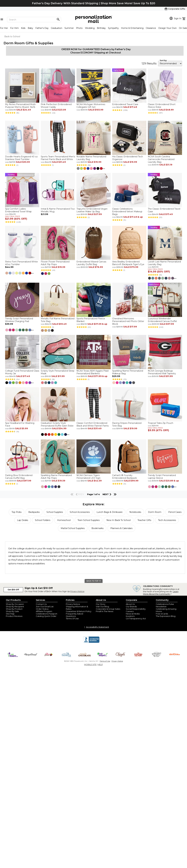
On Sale (183, 28)
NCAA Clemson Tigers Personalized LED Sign (88, 477)
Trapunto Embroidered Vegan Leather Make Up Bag (92, 210)
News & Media (133, 614)
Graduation (57, 28)
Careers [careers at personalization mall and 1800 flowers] (130, 611)
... (103, 168)
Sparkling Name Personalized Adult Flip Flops (56, 477)
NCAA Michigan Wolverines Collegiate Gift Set (91, 106)
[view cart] (184, 18)
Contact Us (41, 604)
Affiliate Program (44, 611)
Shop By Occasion (15, 604)
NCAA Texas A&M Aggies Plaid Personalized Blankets (92, 372)
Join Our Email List (45, 606)
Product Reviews (14, 616)
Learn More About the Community (161, 593)
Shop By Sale (12, 611)
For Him (14, 28)
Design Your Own (168, 28)
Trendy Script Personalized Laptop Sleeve (162, 477)
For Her (4, 28)
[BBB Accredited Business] (91, 642)
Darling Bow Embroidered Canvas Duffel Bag (19, 477)
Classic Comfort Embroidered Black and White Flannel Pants (93, 424)
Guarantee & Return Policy (79, 611)
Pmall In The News (105, 611)
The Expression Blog (166, 616)
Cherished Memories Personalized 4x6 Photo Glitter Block (128, 321)
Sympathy (113, 28)
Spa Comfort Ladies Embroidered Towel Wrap (18, 210)
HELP (100, 664)
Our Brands (131, 606)
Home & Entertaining (132, 28)
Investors (130, 616)
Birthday (101, 28)
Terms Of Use (72, 618)
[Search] (34, 20)
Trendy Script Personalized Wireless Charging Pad (19, 320)
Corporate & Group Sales (108, 609)
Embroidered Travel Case (125, 104)
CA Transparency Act (136, 618)
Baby (30, 28)
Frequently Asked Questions (74, 615)
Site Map (10, 614)
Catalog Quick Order (46, 616)
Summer (69, 28)
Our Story (101, 604)
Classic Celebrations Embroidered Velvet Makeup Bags (127, 212)
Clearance (151, 28)
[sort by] (170, 64)
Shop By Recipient (15, 606)
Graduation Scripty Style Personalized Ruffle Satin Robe (57, 424)
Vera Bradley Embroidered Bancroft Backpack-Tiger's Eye (128, 263)
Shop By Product (14, 609)
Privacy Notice (77, 591)
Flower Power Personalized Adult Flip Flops (55, 263)
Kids (23, 28)
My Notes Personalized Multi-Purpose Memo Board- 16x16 (21, 106)
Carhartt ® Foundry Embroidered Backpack (124, 477)
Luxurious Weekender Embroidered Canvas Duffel (162, 320)
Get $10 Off (13, 590)
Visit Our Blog (102, 606)
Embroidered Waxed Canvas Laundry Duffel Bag (91, 263)
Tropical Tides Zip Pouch (161, 423)
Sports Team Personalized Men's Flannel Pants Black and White (58, 158)
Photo (79, 28)
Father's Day (42, 28)
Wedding (90, 28)
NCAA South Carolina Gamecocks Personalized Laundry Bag (161, 159)
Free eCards (162, 614)
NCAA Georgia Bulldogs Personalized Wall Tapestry (162, 372)
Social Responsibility (136, 609)
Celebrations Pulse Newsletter (165, 605)
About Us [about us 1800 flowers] (130, 604)
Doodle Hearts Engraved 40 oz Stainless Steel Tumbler (21, 158)
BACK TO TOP (94, 581)
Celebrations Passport (47, 614)
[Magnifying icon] (58, 20)
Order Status (42, 609)
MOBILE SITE (90, 664)
